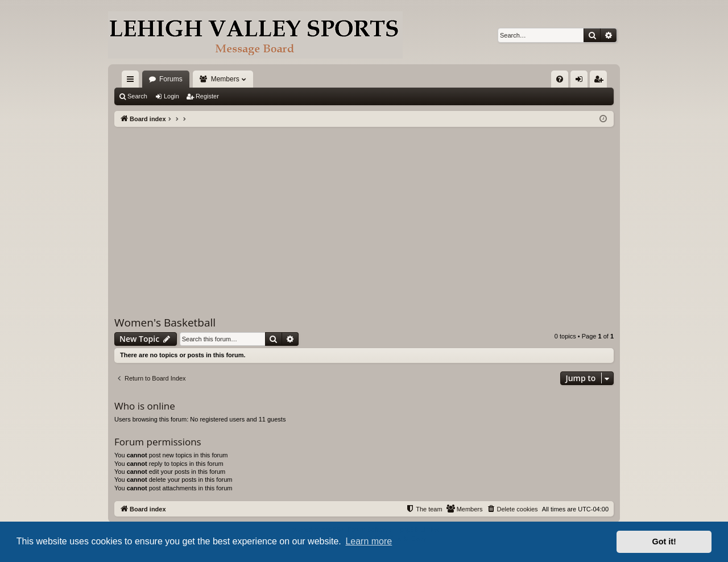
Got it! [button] (664, 542)
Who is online (145, 406)
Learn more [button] (369, 541)
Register (207, 96)
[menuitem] (560, 79)
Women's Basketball (165, 323)
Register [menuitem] (601, 81)
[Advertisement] (364, 212)
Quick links (133, 81)
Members (225, 79)
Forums (171, 79)
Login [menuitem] (582, 81)
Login (171, 96)
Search (137, 96)
